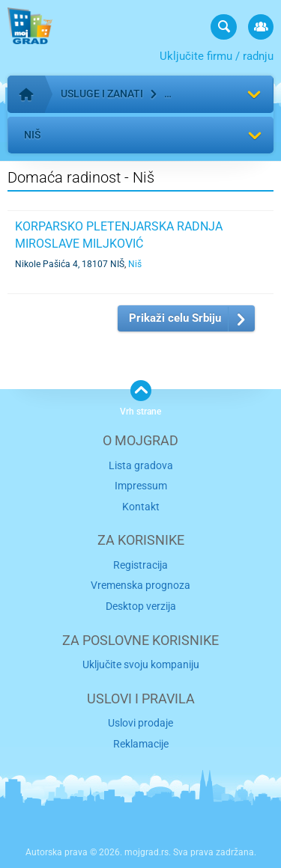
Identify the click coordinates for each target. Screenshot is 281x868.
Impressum (141, 486)
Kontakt (141, 507)
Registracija (140, 565)
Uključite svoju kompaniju (141, 664)
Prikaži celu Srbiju (175, 318)
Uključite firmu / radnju (217, 56)
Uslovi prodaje (140, 723)
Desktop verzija (141, 606)
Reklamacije (141, 744)
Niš (32, 135)
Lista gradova (141, 465)
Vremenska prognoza (140, 585)
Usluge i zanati (102, 94)
